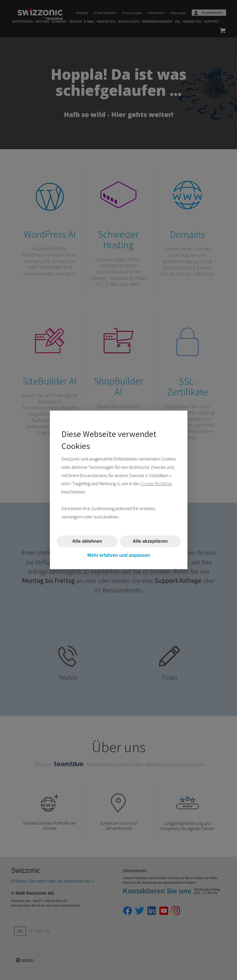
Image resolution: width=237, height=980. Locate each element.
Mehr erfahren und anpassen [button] (118, 555)
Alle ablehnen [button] (87, 541)
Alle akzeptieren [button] (150, 541)
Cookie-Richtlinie (156, 484)
